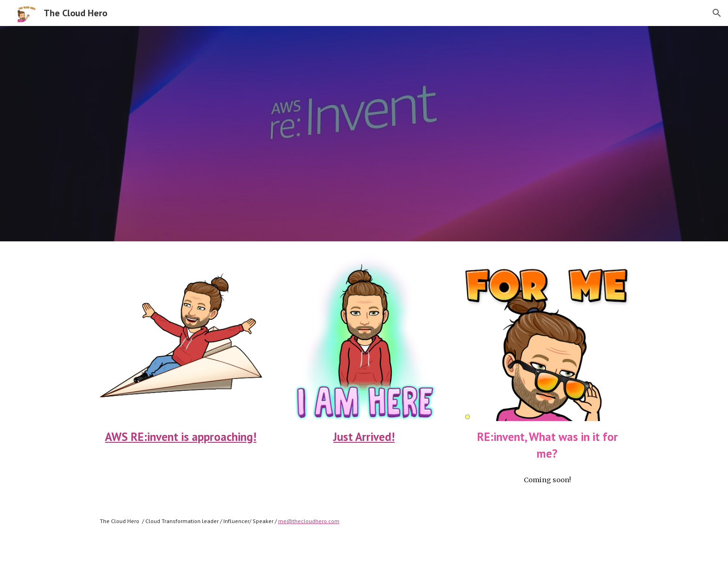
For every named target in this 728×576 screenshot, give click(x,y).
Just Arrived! (364, 437)
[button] (717, 13)
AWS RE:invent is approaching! (181, 437)
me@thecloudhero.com (309, 521)
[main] (181, 437)
